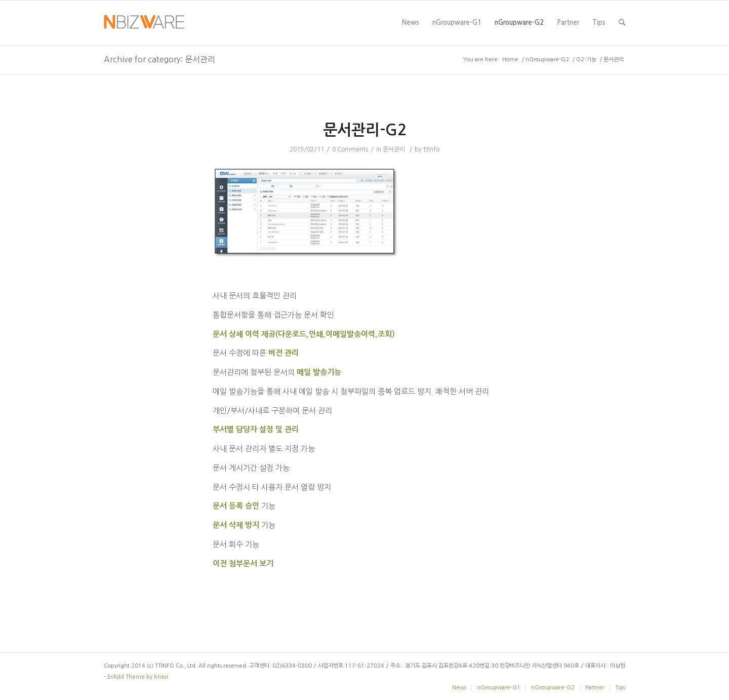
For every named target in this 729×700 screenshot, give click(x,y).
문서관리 (394, 149)
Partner (568, 32)
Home (510, 60)
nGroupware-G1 (457, 32)
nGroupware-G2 (519, 32)
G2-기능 (586, 60)
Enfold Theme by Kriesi (138, 677)
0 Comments (350, 149)
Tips (599, 32)
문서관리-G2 (365, 130)
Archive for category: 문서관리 (159, 59)
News (411, 32)
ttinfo (431, 149)
